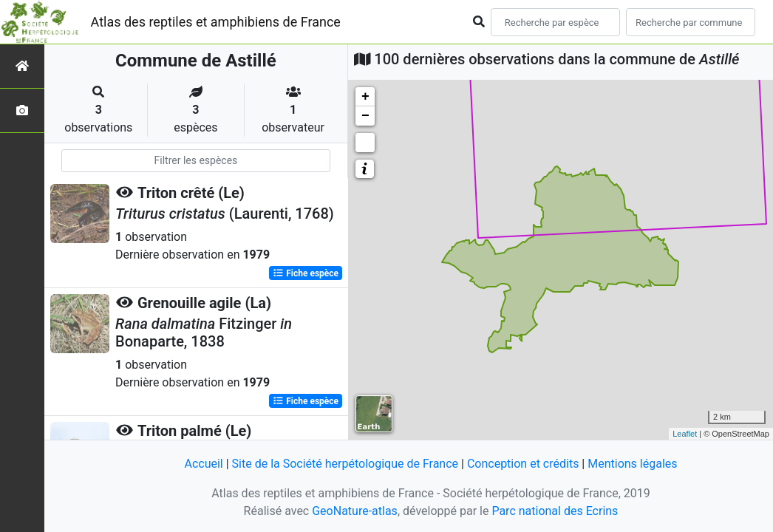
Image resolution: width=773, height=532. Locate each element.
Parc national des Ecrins (555, 511)
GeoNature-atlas (355, 511)
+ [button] (365, 97)
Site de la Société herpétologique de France (345, 464)
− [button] (365, 116)
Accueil (203, 464)
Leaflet (685, 434)
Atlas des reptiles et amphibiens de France (216, 22)
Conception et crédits (523, 464)
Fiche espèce (306, 273)
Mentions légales (632, 464)
